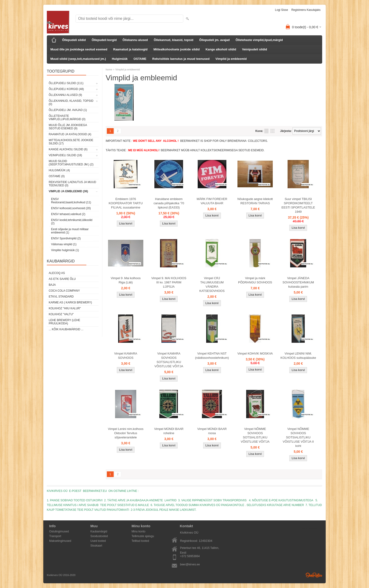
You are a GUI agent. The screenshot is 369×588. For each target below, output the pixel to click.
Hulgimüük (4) (59, 170)
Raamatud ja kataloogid (130, 49)
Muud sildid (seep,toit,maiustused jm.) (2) (71, 163)
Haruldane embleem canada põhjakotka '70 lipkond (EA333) (169, 203)
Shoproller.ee (314, 575)
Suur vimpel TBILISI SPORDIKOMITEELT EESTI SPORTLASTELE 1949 (298, 205)
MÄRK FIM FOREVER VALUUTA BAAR (212, 201)
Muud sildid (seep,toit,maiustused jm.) (78, 59)
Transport (55, 536)
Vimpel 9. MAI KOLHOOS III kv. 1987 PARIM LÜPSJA (169, 282)
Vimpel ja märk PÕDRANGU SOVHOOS (255, 280)
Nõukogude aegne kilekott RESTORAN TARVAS (255, 201)
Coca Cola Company (64, 291)
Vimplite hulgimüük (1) (65, 250)
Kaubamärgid (99, 531)
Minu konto (138, 531)
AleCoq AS (57, 273)
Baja (52, 285)
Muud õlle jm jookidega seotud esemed (79, 49)
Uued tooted (98, 541)
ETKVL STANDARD (61, 297)
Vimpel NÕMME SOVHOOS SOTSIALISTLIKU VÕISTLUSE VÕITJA (255, 435)
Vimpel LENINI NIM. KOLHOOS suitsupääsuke (298, 356)
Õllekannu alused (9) (65, 95)
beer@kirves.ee (190, 564)
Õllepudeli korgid (104, 40)
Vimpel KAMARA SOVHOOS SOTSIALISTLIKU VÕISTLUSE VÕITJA (169, 360)
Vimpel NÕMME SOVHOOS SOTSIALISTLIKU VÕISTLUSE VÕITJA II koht (298, 437)
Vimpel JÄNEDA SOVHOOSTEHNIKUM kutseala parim (298, 282)
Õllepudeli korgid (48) (66, 89)
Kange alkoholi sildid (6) (68, 149)
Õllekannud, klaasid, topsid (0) (71, 102)
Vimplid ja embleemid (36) (68, 191)
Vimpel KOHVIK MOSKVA (255, 353)
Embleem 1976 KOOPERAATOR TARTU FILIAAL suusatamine (126, 203)
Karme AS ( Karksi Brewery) (70, 302)
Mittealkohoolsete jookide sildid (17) (71, 142)
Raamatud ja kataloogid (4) (70, 134)
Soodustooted (99, 536)
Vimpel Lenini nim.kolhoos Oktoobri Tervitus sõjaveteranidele (126, 433)
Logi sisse (282, 10)
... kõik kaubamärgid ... (66, 329)
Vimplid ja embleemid (231, 59)
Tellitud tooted (140, 541)
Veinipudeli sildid (254, 49)
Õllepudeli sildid (74, 40)
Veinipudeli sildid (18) (65, 155)
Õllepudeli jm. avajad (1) (68, 110)
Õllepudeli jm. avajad (215, 40)
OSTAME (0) (57, 176)
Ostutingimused (59, 531)
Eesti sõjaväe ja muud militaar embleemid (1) (70, 231)
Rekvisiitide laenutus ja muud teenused (181, 59)
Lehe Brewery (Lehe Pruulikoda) (64, 322)
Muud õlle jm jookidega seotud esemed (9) (68, 127)
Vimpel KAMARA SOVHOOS (126, 356)
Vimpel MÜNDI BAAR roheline (169, 431)
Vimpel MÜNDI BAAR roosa (212, 431)
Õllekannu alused (135, 40)
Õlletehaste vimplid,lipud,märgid (259, 40)
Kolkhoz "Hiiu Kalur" (65, 308)
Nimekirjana (266, 131)
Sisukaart (96, 546)
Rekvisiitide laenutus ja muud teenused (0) (72, 184)
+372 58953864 (190, 556)
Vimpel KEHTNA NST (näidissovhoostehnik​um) (212, 356)
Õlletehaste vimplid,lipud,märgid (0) (67, 118)
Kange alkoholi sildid (221, 49)
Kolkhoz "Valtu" (61, 314)
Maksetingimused (60, 541)
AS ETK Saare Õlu (62, 279)
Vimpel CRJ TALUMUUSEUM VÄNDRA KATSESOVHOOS (212, 284)
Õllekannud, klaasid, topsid (173, 40)
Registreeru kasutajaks (306, 10)
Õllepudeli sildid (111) (66, 83)
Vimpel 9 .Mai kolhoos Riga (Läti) (126, 280)
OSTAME (140, 59)
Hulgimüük (120, 59)
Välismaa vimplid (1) (64, 244)
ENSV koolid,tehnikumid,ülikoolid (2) (72, 222)
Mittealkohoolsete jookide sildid (176, 49)
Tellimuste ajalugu (143, 536)
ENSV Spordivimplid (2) (66, 238)
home (109, 69)
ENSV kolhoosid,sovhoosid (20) (71, 208)
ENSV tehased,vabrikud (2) (68, 214)
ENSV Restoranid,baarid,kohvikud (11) (71, 201)
